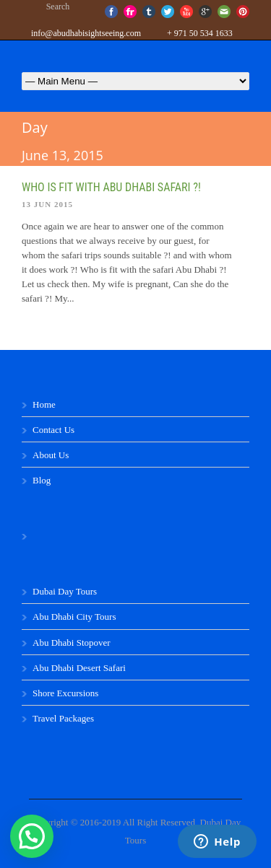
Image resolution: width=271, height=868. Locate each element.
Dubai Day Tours (65, 591)
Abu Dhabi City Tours (74, 617)
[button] (32, 836)
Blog (42, 480)
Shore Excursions (65, 693)
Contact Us (53, 430)
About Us (51, 455)
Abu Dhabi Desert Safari (79, 668)
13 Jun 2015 (47, 204)
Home (44, 404)
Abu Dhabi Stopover (72, 643)
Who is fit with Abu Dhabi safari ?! (111, 187)
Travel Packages (63, 718)
